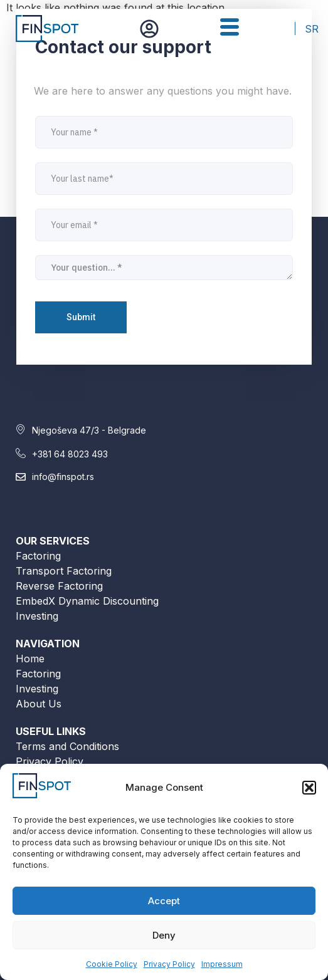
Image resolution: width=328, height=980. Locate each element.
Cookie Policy (112, 964)
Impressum (222, 964)
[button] (309, 788)
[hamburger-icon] (229, 29)
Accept (164, 901)
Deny (164, 935)
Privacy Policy (169, 964)
